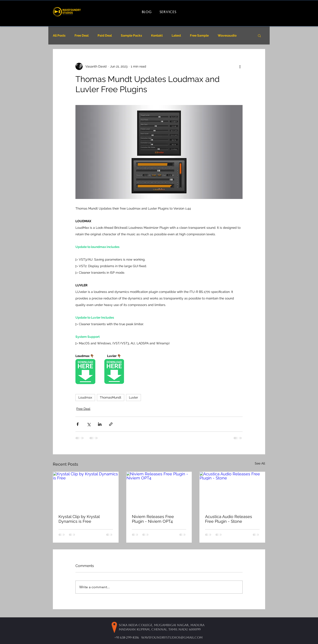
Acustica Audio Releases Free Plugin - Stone (229, 519)
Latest (176, 35)
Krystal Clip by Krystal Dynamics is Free (79, 519)
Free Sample (199, 35)
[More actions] (240, 66)
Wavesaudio (227, 35)
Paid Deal (105, 35)
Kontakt (157, 35)
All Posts (59, 35)
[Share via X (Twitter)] (89, 424)
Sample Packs (131, 35)
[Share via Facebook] (78, 424)
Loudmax (85, 397)
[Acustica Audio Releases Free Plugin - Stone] (232, 490)
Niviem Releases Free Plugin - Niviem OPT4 (153, 519)
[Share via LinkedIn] (100, 424)
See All (260, 463)
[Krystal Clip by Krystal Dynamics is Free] (86, 490)
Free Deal (82, 35)
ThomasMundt (111, 397)
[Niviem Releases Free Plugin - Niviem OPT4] (159, 490)
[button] (259, 35)
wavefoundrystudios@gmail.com (172, 637)
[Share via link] (111, 424)
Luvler (133, 397)
